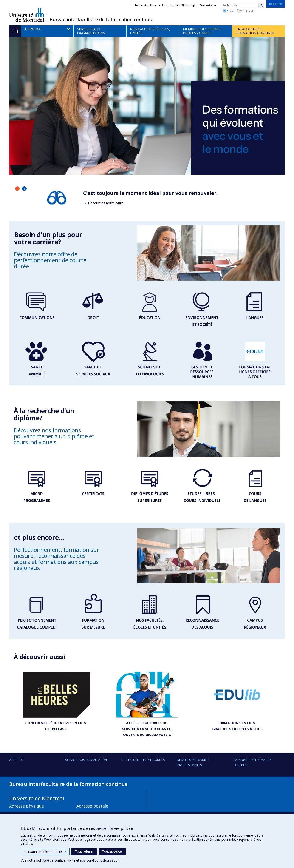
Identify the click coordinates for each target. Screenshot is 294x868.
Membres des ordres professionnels (193, 762)
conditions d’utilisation (103, 860)
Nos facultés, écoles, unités (143, 760)
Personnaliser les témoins (45, 852)
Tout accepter (112, 851)
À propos (16, 760)
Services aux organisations (87, 760)
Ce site (228, 11)
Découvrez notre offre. (106, 203)
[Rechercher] (261, 6)
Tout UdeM (245, 11)
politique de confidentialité (56, 860)
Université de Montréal (27, 15)
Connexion (208, 5)
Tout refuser (84, 851)
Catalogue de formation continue (253, 762)
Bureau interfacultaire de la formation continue (101, 20)
